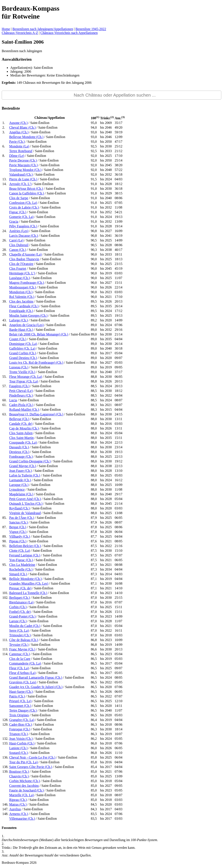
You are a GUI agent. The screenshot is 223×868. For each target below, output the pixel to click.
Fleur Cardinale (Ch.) (24, 306)
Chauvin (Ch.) (19, 776)
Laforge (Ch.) (19, 320)
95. (4, 565)
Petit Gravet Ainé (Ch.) (25, 499)
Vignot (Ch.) (18, 532)
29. (4, 254)
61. (4, 405)
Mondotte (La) (19, 146)
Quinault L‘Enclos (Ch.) (26, 504)
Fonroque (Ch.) (20, 729)
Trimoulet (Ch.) (20, 635)
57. (4, 386)
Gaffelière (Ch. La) (22, 348)
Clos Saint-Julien (21, 433)
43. (4, 320)
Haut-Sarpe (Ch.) (21, 692)
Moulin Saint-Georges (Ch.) (28, 316)
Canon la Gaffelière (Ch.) (27, 193)
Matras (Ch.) (18, 804)
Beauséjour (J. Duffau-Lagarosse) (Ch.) (36, 414)
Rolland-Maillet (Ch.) (24, 410)
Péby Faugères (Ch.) (23, 226)
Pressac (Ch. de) (20, 588)
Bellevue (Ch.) (19, 419)
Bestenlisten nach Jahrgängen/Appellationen (43, 29)
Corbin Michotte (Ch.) (25, 781)
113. (5, 649)
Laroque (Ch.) (19, 485)
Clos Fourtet (18, 268)
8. (4, 156)
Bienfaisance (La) (21, 602)
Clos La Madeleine (22, 565)
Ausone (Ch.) (18, 123)
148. (5, 814)
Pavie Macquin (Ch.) (23, 165)
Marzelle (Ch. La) (21, 795)
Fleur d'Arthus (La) (22, 673)
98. (4, 579)
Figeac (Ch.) (18, 212)
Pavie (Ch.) (17, 142)
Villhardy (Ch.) (20, 536)
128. (5, 720)
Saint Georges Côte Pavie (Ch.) (31, 767)
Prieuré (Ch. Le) (20, 701)
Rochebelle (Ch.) (21, 569)
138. (5, 767)
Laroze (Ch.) (18, 621)
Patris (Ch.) (17, 696)
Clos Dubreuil (19, 245)
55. (4, 377)
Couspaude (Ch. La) (23, 442)
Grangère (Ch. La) (22, 720)
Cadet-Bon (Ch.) (21, 725)
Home (6, 29)
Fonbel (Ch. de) (20, 612)
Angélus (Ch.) (19, 132)
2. (4, 127)
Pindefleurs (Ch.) (21, 395)
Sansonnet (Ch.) (20, 706)
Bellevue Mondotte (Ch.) (26, 137)
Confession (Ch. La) (23, 203)
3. (4, 132)
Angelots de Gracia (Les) (26, 325)
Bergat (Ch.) (18, 527)
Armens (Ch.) (19, 814)
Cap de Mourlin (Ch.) (24, 428)
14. (4, 184)
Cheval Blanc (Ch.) (22, 127)
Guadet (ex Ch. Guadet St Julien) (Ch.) (36, 687)
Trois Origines (19, 715)
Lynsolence (17, 489)
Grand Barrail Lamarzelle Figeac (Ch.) (36, 677)
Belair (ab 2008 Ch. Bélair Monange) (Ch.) (39, 334)
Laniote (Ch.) (18, 748)
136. (5, 757)
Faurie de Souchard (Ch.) (26, 790)
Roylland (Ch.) (19, 508)
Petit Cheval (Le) (21, 391)
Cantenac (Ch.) (20, 654)
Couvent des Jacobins (24, 786)
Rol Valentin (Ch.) (22, 297)
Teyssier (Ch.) (19, 645)
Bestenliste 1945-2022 (91, 29)
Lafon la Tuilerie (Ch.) (25, 475)
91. (4, 546)
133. (5, 743)
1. (4, 123)
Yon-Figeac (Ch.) (21, 560)
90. (4, 541)
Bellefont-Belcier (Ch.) (25, 546)
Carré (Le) (16, 240)
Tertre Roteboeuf (21, 151)
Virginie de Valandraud (25, 513)
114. (5, 654)
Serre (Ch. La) (19, 630)
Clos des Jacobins (21, 301)
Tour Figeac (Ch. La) (24, 381)
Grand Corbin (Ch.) (23, 353)
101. (5, 593)
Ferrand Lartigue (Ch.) (25, 555)
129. (5, 725)
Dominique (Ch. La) (23, 344)
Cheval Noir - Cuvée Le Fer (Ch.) (32, 757)
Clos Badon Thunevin (24, 259)
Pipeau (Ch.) (18, 541)
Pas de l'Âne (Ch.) (22, 518)
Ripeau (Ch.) (18, 800)
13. (4, 179)
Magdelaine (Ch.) (21, 494)
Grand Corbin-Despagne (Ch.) (30, 461)
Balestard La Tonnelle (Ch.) (28, 593)
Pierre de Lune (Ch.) (23, 179)
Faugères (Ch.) (19, 386)
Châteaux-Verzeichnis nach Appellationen (69, 33)
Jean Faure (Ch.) (20, 471)
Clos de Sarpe (19, 198)
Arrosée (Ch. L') (20, 184)
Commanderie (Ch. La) (25, 663)
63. (4, 414)
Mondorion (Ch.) (21, 292)
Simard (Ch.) (18, 574)
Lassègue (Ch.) (20, 278)
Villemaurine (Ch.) (22, 819)
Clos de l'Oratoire (21, 264)
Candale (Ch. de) (21, 424)
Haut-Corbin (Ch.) (22, 743)
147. (5, 809)
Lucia (13, 400)
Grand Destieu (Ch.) (23, 358)
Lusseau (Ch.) (19, 367)
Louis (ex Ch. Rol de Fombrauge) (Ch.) (36, 363)
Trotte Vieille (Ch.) (22, 372)
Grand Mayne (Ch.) (23, 466)
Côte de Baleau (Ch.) (24, 640)
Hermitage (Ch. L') (22, 273)
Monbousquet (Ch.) (23, 287)
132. (5, 739)
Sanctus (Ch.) (18, 522)
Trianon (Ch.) (18, 734)
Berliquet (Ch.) (20, 598)
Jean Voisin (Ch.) (21, 739)
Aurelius (15, 809)
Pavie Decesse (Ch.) (23, 160)
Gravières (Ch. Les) (23, 682)
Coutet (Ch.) (18, 339)
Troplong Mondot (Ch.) (25, 170)
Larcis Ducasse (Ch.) (24, 236)
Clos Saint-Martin (21, 438)
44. (4, 325)
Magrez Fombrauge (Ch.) (27, 283)
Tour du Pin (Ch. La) (23, 762)
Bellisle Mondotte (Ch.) (25, 579)
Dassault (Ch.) (19, 447)
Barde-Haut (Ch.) (21, 330)
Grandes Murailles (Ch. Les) (29, 583)
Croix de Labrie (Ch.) (24, 207)
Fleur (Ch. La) (19, 668)
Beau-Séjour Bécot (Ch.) (26, 189)
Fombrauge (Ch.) (21, 457)
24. (4, 231)
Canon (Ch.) (18, 250)
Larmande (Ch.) (20, 480)
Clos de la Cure (20, 659)
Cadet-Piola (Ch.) (21, 405)
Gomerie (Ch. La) (21, 217)
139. (5, 772)
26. (4, 240)
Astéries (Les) (19, 231)
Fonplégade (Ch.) (21, 311)
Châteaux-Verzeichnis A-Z (20, 33)
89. (4, 536)
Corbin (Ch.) (18, 607)
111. (5, 640)
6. (4, 146)
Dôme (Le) (17, 156)
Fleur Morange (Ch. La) (26, 377)
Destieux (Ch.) (19, 452)
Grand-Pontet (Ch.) (22, 616)
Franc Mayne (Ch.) (22, 649)
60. (4, 400)
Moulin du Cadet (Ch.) (25, 626)
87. (4, 527)
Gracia (14, 221)
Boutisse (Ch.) (19, 772)
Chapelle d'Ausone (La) (25, 254)
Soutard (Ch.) (18, 753)
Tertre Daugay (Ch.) (23, 710)
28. (4, 250)
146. (5, 804)
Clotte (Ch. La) (20, 551)
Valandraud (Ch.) (21, 174)
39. (4, 301)
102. (5, 598)
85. (4, 518)
